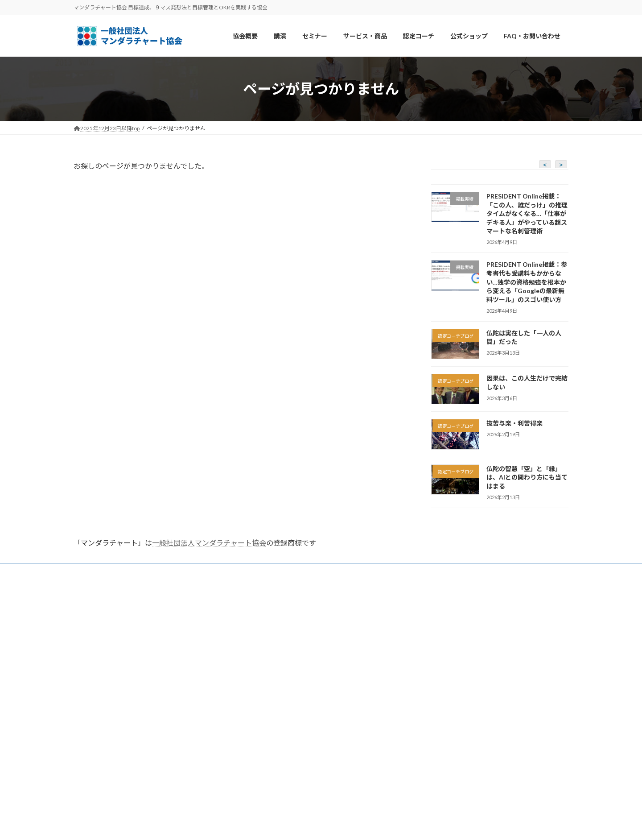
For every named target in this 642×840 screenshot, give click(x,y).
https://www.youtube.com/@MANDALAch (462, 758)
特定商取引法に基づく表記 (275, 744)
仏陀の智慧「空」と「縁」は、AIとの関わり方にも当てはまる (527, 477)
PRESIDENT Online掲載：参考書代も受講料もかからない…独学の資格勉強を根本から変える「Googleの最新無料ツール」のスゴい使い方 (527, 282)
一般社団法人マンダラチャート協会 (209, 543)
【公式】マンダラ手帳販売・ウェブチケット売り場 (305, 721)
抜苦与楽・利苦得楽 (514, 424)
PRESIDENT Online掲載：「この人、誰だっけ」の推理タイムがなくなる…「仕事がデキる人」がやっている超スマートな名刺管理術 (527, 213)
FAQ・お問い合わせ (106, 571)
